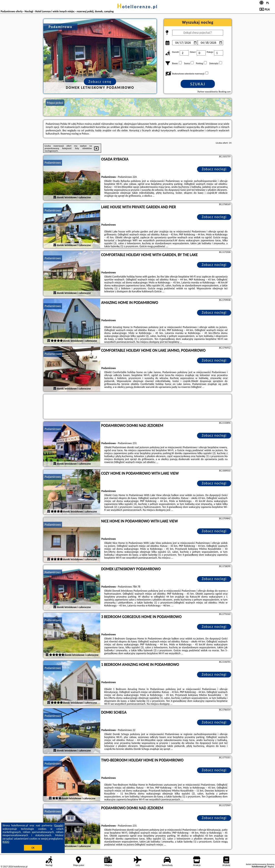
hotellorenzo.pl (137, 7)
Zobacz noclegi (214, 169)
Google (59, 825)
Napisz (271, 867)
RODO (6, 842)
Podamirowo (53, 163)
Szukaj (198, 84)
